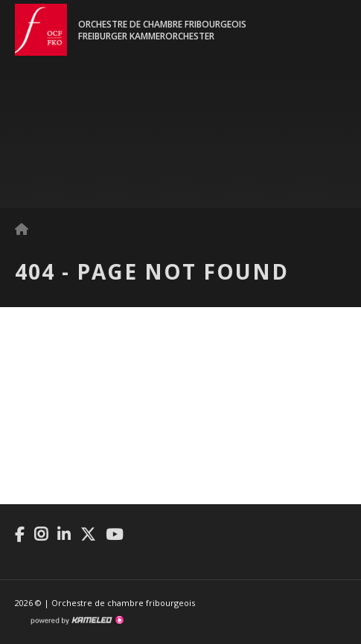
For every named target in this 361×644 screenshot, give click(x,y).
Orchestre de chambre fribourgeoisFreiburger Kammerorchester (162, 30)
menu (335, 37)
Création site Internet (77, 620)
